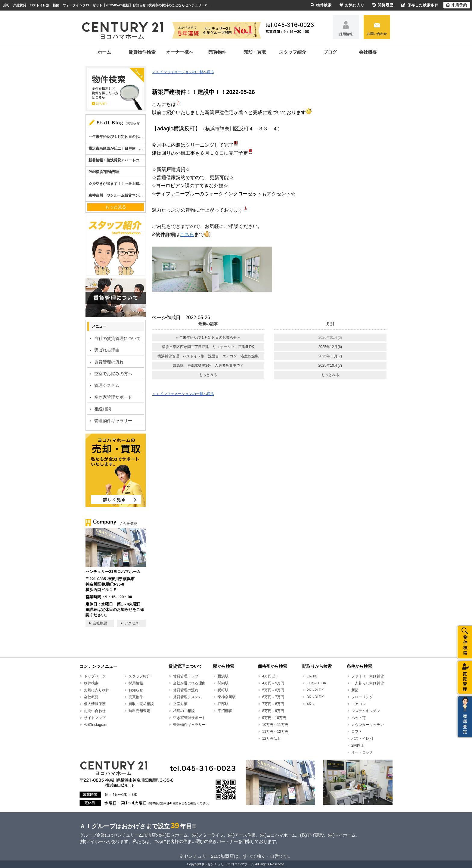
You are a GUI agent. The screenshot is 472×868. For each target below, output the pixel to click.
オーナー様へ (180, 52)
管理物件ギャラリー (113, 421)
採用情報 (346, 34)
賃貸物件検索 (142, 52)
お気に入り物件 (97, 690)
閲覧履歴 (383, 5)
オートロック (362, 752)
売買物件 (217, 52)
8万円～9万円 (273, 711)
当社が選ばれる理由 (189, 683)
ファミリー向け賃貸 (368, 676)
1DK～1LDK (317, 683)
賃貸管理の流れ (109, 362)
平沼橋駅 (225, 711)
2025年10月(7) (330, 366)
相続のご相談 (184, 711)
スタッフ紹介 (293, 52)
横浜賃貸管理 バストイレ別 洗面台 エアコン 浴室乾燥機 (208, 356)
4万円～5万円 (273, 683)
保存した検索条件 (420, 5)
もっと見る (116, 207)
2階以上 (358, 745)
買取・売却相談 (141, 704)
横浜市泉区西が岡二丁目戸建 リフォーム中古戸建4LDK (208, 347)
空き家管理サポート (113, 397)
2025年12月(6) (330, 347)
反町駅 (223, 690)
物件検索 (91, 683)
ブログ (330, 52)
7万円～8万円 (273, 704)
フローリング (362, 697)
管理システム (107, 385)
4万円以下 (270, 676)
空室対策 (180, 704)
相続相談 (103, 409)
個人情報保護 (95, 704)
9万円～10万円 (274, 718)
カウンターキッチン (368, 725)
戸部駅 (223, 704)
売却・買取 (255, 52)
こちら (187, 234)
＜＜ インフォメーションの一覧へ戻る (183, 72)
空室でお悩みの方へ (113, 374)
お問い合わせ (377, 34)
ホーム (104, 52)
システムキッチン (366, 711)
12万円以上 (271, 739)
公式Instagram (96, 725)
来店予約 (457, 5)
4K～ (311, 704)
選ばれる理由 (107, 350)
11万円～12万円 (275, 732)
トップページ (95, 676)
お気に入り (352, 5)
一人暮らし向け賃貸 (368, 683)
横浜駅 (223, 676)
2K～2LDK (315, 690)
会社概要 (368, 52)
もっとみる (208, 375)
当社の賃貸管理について (117, 338)
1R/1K (312, 676)
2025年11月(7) (330, 356)
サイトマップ (95, 718)
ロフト (357, 732)
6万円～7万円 (273, 697)
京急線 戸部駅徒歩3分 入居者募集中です (208, 366)
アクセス (132, 623)
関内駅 (223, 683)
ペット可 (359, 718)
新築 (355, 690)
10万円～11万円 (275, 725)
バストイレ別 (362, 739)
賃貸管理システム (188, 697)
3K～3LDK (315, 697)
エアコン (359, 704)
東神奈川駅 (227, 697)
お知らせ (136, 690)
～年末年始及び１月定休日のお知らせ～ (208, 338)
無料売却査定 (139, 711)
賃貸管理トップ (186, 676)
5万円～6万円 (273, 690)
